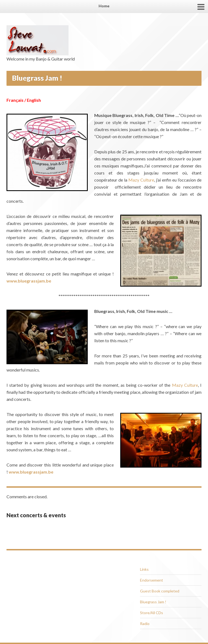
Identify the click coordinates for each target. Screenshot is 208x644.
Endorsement (152, 580)
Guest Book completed (160, 591)
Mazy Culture (141, 180)
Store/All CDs (152, 613)
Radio (145, 624)
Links (144, 569)
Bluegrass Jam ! (153, 602)
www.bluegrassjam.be (29, 281)
